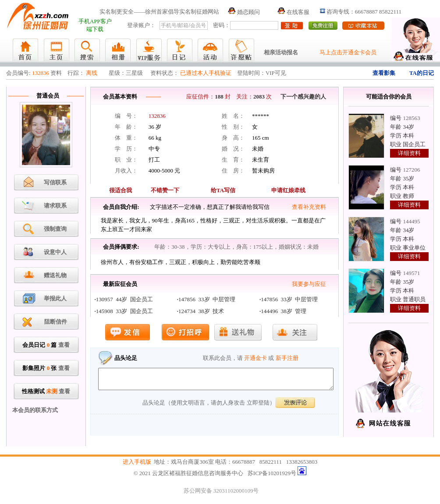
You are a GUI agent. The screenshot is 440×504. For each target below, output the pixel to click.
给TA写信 (223, 190)
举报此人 (55, 298)
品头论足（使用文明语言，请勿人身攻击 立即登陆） (209, 407)
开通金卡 (255, 358)
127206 (411, 170)
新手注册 (287, 358)
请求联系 (55, 206)
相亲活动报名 (281, 52)
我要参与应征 (309, 284)
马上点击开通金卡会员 (348, 52)
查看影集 (384, 73)
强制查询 (55, 229)
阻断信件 (56, 322)
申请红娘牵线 (288, 190)
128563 (411, 118)
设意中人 (55, 252)
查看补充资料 (309, 207)
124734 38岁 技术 (201, 311)
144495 (411, 221)
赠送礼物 (55, 275)
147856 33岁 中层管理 (207, 299)
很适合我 (121, 190)
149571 (411, 273)
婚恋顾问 (244, 12)
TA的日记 (422, 73)
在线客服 (293, 12)
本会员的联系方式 (35, 410)
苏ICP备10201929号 (272, 473)
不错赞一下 (165, 190)
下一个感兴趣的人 (303, 97)
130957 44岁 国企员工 (124, 299)
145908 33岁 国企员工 (124, 311)
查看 (64, 345)
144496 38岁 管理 (284, 311)
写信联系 (55, 182)
